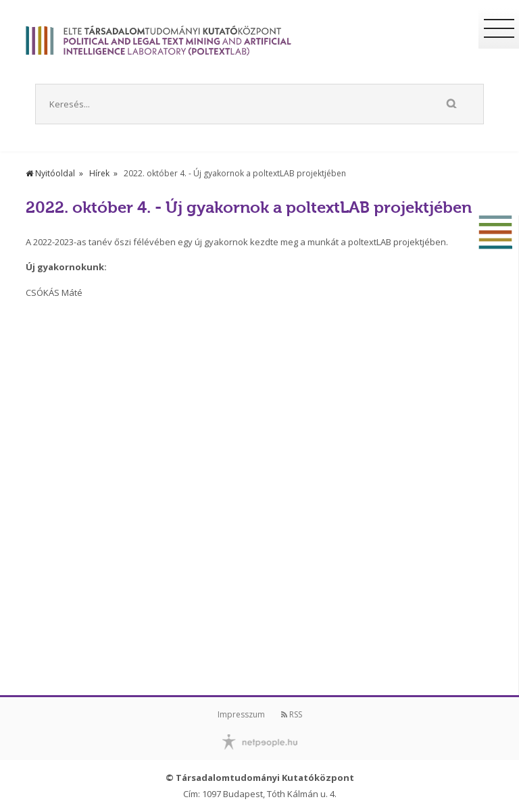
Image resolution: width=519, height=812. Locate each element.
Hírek (99, 173)
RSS (292, 714)
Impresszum (241, 714)
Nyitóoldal (50, 173)
